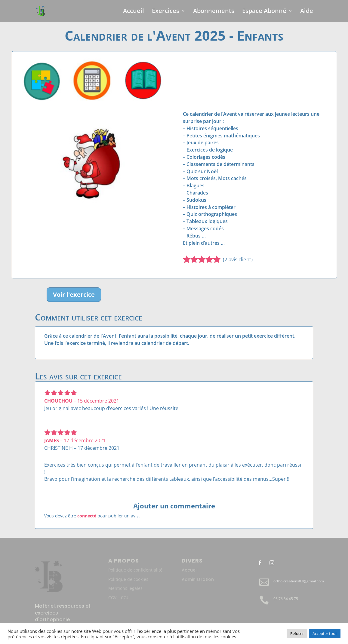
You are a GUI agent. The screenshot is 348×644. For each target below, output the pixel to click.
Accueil (134, 12)
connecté (87, 516)
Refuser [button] (297, 633)
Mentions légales (125, 588)
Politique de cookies (128, 579)
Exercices (166, 12)
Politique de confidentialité (135, 570)
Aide (307, 12)
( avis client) (238, 259)
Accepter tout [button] (325, 633)
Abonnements (214, 12)
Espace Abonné (264, 12)
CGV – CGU (119, 598)
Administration (198, 579)
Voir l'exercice (74, 294)
